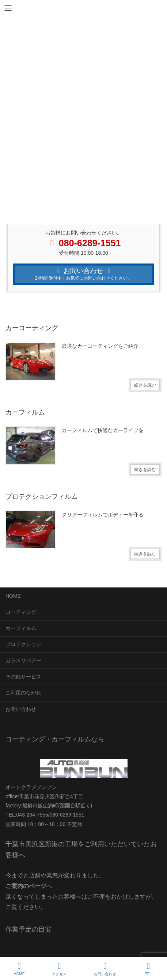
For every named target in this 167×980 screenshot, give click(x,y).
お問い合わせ (21, 709)
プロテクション (23, 644)
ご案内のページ (26, 886)
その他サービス (23, 677)
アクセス (59, 969)
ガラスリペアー (23, 660)
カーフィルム (21, 628)
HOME (13, 596)
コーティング (21, 612)
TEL (148, 969)
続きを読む (145, 385)
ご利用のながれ (23, 693)
